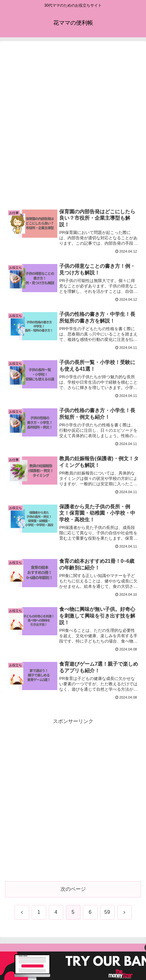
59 (107, 912)
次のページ (73, 889)
